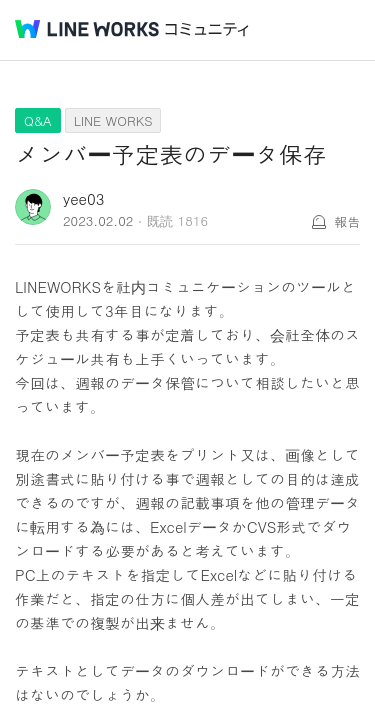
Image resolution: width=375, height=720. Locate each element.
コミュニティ (207, 29)
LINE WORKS (113, 120)
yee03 (83, 198)
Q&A (38, 120)
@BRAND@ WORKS (87, 29)
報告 (347, 221)
